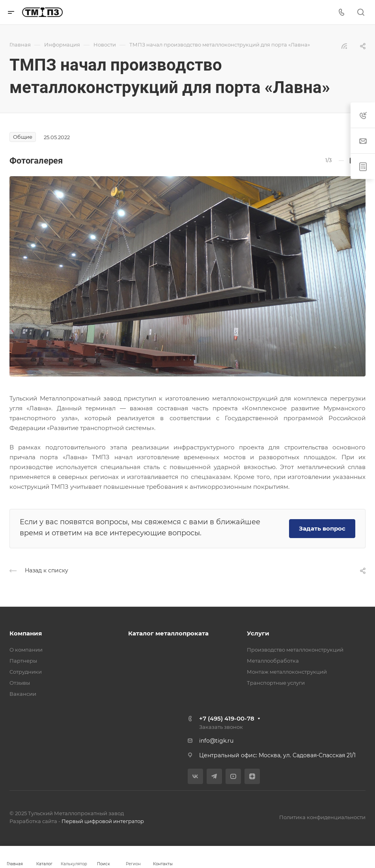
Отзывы (20, 683)
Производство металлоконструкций (295, 650)
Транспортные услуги (276, 683)
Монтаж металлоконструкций (287, 672)
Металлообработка (273, 661)
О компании (26, 650)
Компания (26, 633)
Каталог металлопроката (168, 633)
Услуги (258, 633)
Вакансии (23, 694)
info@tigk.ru (216, 741)
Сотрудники (26, 672)
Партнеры (23, 661)
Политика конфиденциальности (322, 817)
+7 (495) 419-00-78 (227, 718)
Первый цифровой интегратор (103, 821)
